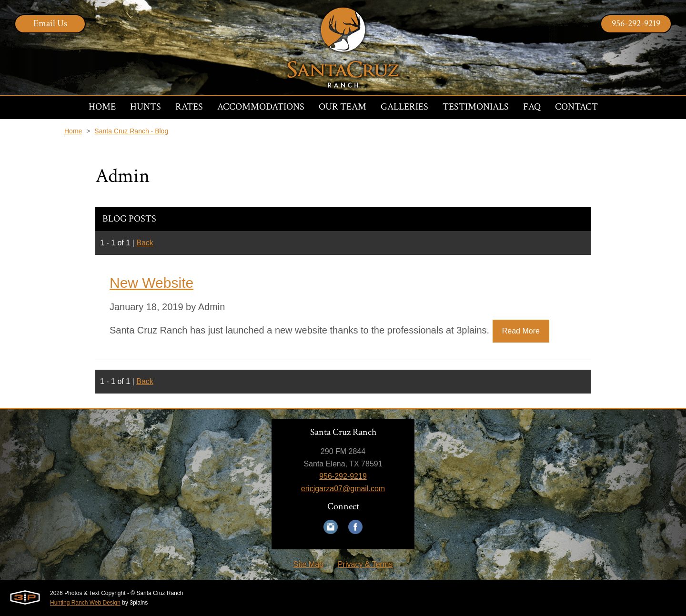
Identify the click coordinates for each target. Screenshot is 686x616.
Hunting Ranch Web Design (85, 603)
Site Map (308, 564)
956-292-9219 (636, 23)
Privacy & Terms (365, 564)
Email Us (50, 23)
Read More (521, 331)
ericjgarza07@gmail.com (343, 489)
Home (73, 131)
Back (145, 243)
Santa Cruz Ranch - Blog (131, 131)
